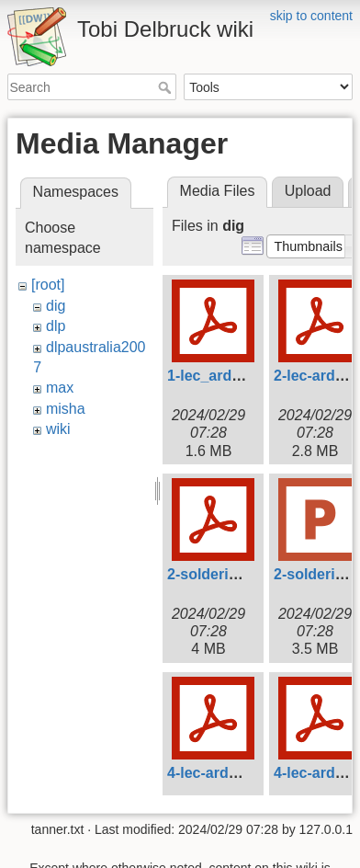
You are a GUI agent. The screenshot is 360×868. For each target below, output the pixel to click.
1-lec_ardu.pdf (217, 376)
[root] (48, 285)
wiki (58, 429)
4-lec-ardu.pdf (216, 773)
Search (167, 87)
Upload (308, 191)
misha (66, 409)
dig (56, 306)
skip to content (311, 16)
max (60, 388)
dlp (56, 326)
